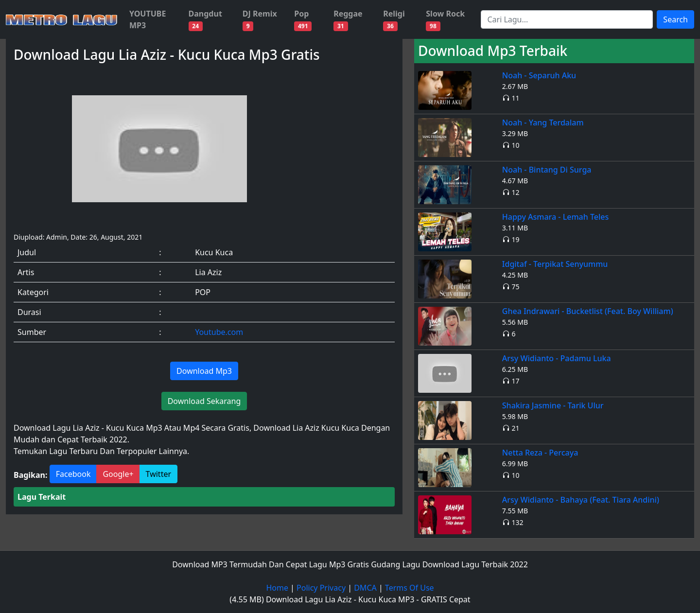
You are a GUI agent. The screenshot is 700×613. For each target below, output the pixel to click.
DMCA (365, 588)
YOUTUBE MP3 (148, 19)
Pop (303, 20)
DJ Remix (260, 20)
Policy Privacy (321, 588)
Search (675, 19)
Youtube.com (219, 332)
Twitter (158, 474)
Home (277, 588)
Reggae (348, 20)
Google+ (118, 474)
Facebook (73, 474)
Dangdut (205, 20)
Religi (394, 20)
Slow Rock (445, 20)
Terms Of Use (410, 588)
